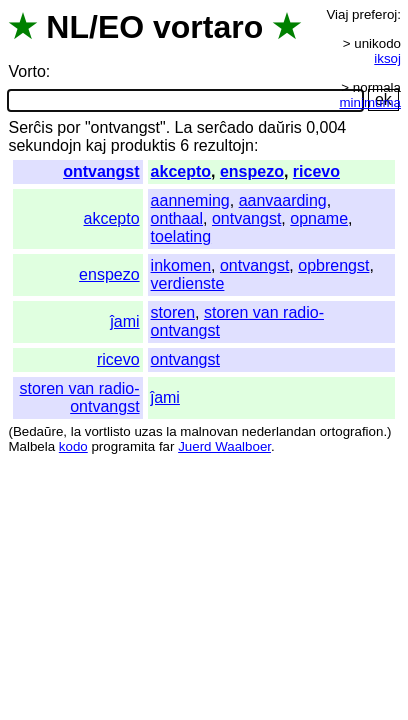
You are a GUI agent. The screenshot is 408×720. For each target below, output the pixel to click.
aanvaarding (283, 200)
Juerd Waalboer (224, 446)
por (68, 127)
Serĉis (30, 127)
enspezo (252, 171)
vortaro (208, 27)
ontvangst (101, 171)
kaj (96, 145)
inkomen (181, 265)
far (167, 446)
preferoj (374, 14)
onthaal (177, 218)
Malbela (31, 446)
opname (319, 218)
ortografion (352, 431)
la (76, 431)
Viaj (337, 14)
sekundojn (44, 145)
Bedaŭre (38, 431)
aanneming (190, 200)
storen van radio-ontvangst (80, 397)
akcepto (181, 171)
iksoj (387, 58)
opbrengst (333, 265)
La (184, 127)
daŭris (280, 127)
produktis (143, 145)
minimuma (370, 102)
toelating (181, 236)
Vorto (26, 71)
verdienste (188, 283)
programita (123, 446)
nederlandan (279, 431)
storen (173, 312)
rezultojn (223, 145)
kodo (73, 446)
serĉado (225, 127)
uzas (148, 431)
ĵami (124, 321)
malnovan (209, 431)
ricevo (316, 171)
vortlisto (108, 431)
